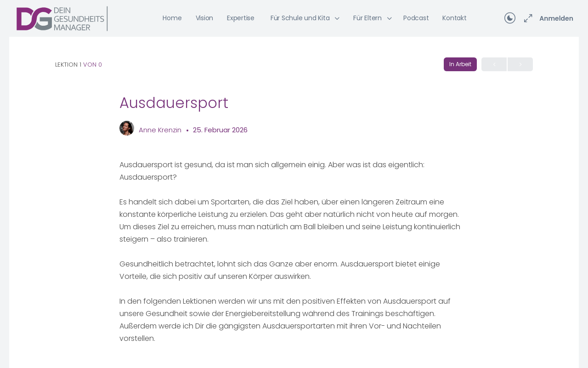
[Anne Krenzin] (127, 129)
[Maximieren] (526, 18)
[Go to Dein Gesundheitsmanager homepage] (62, 18)
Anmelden (556, 18)
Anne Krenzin (161, 130)
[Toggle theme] (510, 18)
